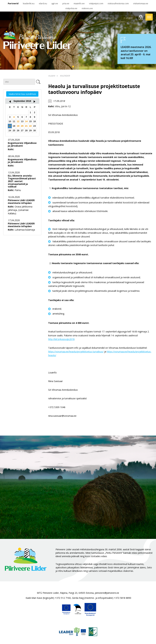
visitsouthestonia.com (118, 3)
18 (14, 126)
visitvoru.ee (87, 8)
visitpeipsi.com (96, 3)
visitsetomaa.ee (141, 3)
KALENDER (65, 76)
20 (22, 126)
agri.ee (55, 3)
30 (35, 130)
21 (26, 126)
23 (35, 126)
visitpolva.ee (71, 8)
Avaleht (52, 76)
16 (35, 121)
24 (10, 130)
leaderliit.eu (29, 3)
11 (14, 121)
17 (10, 126)
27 (22, 130)
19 (18, 126)
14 (26, 121)
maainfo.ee (79, 3)
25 (14, 130)
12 (18, 121)
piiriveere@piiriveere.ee (107, 593)
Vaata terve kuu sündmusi (22, 94)
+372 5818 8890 (123, 598)
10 (10, 121)
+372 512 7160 (63, 598)
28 (26, 130)
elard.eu (43, 3)
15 (30, 121)
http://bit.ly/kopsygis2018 (61, 339)
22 (30, 126)
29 (30, 130)
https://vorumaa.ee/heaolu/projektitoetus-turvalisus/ (76, 352)
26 (18, 130)
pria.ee (66, 3)
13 (22, 121)
